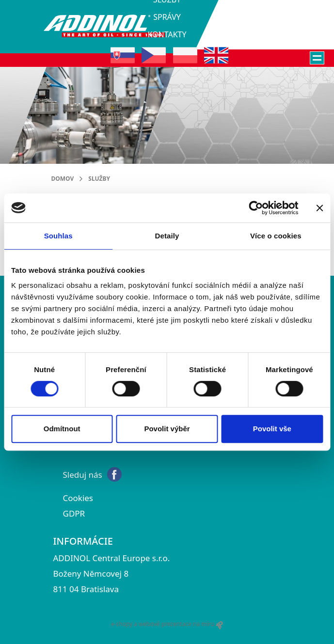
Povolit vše (272, 429)
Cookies (78, 498)
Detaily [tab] (167, 236)
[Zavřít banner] (319, 208)
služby (99, 179)
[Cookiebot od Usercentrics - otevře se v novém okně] (256, 208)
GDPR (74, 513)
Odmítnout (62, 429)
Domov (63, 179)
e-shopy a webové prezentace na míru (167, 624)
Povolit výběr (167, 429)
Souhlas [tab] (58, 236)
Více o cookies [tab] (276, 236)
